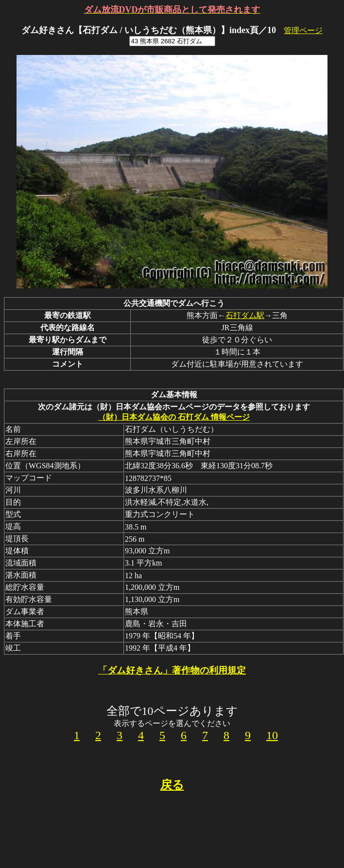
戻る (172, 785)
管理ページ (303, 30)
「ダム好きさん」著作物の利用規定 (172, 670)
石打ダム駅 (245, 315)
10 (272, 735)
